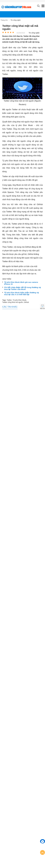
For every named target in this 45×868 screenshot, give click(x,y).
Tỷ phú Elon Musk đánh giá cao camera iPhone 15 (21, 283)
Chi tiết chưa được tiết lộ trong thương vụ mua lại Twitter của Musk (22, 288)
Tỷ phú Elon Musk (19, 300)
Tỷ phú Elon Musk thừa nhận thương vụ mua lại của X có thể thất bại (21, 294)
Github (26, 302)
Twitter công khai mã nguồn (13, 302)
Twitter (9, 300)
